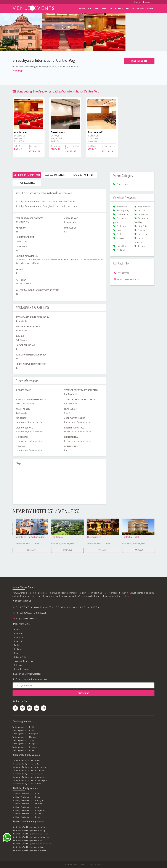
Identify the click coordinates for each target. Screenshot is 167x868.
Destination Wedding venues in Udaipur (30, 830)
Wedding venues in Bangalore (25, 744)
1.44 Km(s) (101, 550)
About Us (107, 9)
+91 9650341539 (24, 613)
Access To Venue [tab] (55, 175)
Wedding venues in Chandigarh (26, 747)
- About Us (18, 634)
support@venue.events (27, 618)
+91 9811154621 (39, 613)
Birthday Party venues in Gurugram (29, 800)
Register (147, 2)
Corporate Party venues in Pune (27, 784)
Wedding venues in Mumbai (25, 737)
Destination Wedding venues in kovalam (30, 850)
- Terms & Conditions (23, 661)
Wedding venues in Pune (23, 750)
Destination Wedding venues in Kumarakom (32, 844)
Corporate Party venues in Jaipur (28, 774)
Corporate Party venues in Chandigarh (30, 780)
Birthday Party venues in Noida (26, 797)
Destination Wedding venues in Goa (28, 840)
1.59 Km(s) (137, 550)
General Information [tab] (27, 175)
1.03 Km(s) (66, 550)
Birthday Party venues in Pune (26, 817)
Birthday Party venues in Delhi (26, 794)
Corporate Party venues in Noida (27, 764)
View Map (18, 71)
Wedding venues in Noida (23, 730)
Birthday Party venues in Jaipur (27, 807)
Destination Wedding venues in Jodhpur (30, 834)
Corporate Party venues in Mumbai (28, 770)
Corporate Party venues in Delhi (27, 760)
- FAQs (16, 645)
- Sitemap (17, 665)
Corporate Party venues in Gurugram (29, 767)
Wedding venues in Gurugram (26, 734)
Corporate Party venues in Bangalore (29, 777)
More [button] (151, 9)
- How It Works (20, 641)
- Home (16, 630)
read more (126, 596)
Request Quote (139, 61)
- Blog (15, 653)
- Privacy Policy (20, 657)
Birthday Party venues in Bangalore (28, 810)
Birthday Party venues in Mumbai (28, 804)
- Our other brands (22, 669)
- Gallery (17, 649)
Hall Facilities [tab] (27, 183)
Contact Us (122, 9)
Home (82, 9)
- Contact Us (18, 637)
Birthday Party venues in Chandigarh (29, 814)
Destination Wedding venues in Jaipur (29, 827)
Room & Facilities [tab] (83, 175)
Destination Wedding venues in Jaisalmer (31, 837)
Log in (137, 2)
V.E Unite (93, 9)
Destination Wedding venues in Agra (28, 847)
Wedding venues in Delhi (23, 727)
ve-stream (138, 9)
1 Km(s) (30, 550)
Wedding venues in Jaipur (24, 740)
